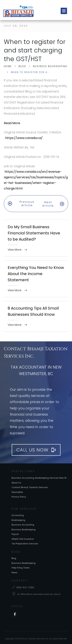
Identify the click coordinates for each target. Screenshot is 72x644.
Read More (12, 123)
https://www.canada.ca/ (24, 138)
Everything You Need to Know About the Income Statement (36, 274)
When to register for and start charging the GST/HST (35, 50)
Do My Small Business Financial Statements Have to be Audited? (36, 233)
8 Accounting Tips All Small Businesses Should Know (36, 311)
